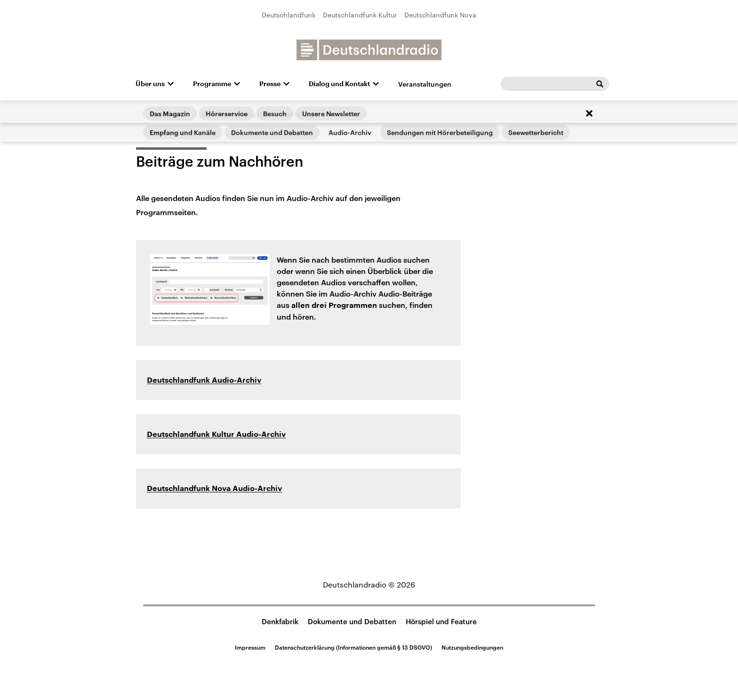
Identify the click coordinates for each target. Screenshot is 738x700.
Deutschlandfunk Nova (440, 15)
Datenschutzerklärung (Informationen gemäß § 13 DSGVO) (353, 647)
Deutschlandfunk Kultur (360, 15)
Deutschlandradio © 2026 (369, 584)
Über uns (150, 84)
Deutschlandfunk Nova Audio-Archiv (214, 489)
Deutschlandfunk (289, 15)
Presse (270, 84)
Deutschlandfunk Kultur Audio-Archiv (216, 434)
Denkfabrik (280, 621)
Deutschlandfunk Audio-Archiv (204, 380)
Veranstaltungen (425, 84)
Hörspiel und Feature (441, 621)
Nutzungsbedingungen (472, 647)
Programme (212, 84)
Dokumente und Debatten (352, 621)
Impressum (250, 647)
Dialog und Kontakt (339, 84)
